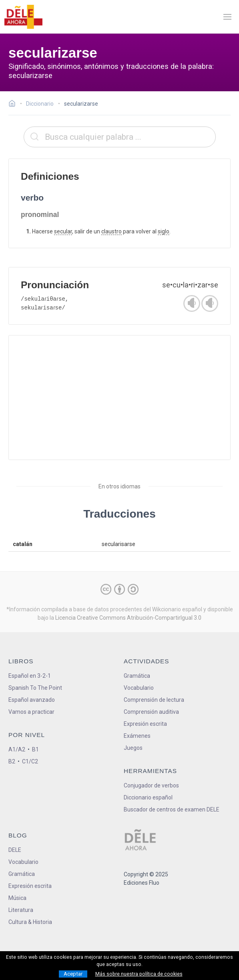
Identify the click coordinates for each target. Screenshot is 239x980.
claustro (111, 231)
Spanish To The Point (35, 688)
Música (17, 898)
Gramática (137, 676)
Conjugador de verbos (151, 785)
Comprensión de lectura (154, 700)
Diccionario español (148, 797)
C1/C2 (30, 761)
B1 (35, 749)
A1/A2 (17, 749)
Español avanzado (32, 700)
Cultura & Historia (30, 922)
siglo (164, 231)
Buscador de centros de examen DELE (172, 809)
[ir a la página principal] (23, 17)
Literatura (21, 910)
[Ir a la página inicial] (14, 104)
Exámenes (137, 736)
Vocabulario (139, 688)
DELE (15, 850)
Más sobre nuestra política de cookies (139, 974)
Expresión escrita (145, 724)
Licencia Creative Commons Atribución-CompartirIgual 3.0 (128, 618)
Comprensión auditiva (151, 712)
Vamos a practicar (31, 712)
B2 (12, 761)
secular (63, 231)
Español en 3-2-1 (30, 676)
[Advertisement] (119, 398)
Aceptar (73, 974)
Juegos (133, 748)
